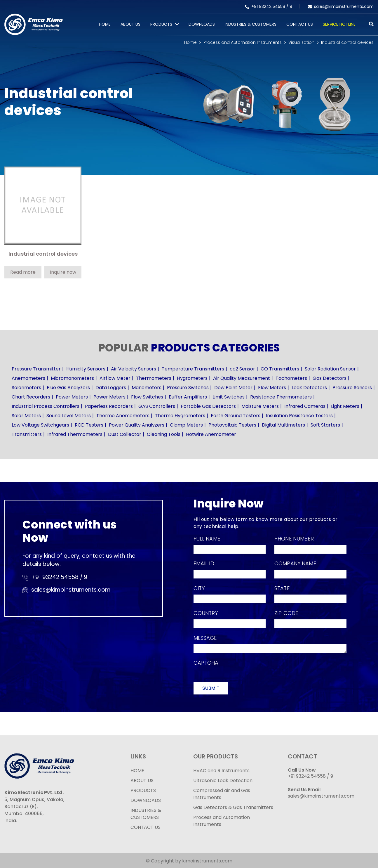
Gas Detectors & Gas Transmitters (233, 807)
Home (105, 24)
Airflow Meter (115, 378)
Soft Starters (325, 425)
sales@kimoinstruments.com (341, 6)
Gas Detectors (330, 378)
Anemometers (28, 378)
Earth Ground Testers (236, 416)
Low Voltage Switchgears (40, 425)
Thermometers (154, 378)
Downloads (202, 24)
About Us (130, 24)
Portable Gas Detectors (208, 406)
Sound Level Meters (69, 416)
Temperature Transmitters (193, 369)
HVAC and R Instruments (221, 771)
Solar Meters (26, 416)
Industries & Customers (251, 24)
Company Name (295, 563)
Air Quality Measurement (242, 378)
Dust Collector (125, 434)
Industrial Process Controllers (46, 406)
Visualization (301, 42)
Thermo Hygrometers (180, 416)
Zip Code (286, 613)
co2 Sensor (242, 369)
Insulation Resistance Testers (299, 416)
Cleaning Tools (164, 434)
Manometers (147, 388)
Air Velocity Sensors (134, 369)
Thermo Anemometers (123, 416)
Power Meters (72, 397)
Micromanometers (72, 378)
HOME (137, 771)
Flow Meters (272, 388)
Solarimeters (26, 388)
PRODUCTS (161, 24)
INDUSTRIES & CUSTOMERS (146, 814)
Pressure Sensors (352, 388)
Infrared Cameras (305, 406)
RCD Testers (89, 425)
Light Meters (345, 406)
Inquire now (63, 272)
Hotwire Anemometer (211, 434)
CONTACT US (146, 827)
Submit (211, 688)
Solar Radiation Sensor (330, 369)
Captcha (206, 663)
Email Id (204, 563)
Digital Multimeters (283, 425)
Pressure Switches (188, 388)
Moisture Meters (260, 406)
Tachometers (291, 378)
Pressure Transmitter (36, 369)
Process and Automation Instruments (243, 42)
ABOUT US (142, 780)
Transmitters (27, 434)
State (282, 588)
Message (205, 638)
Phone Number (294, 539)
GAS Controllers (157, 406)
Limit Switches (229, 397)
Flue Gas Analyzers (68, 388)
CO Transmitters (280, 369)
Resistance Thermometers (281, 397)
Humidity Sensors (86, 369)
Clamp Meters (186, 425)
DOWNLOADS (146, 800)
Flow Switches (147, 397)
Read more (23, 272)
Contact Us (300, 24)
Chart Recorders (31, 397)
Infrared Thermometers (75, 434)
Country (206, 613)
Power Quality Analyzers (137, 425)
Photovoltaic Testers (232, 425)
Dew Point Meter (233, 388)
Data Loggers (111, 388)
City (199, 588)
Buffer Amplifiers (188, 397)
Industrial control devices (347, 42)
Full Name (207, 539)
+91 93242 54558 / (267, 6)
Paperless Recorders (109, 406)
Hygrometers (192, 378)
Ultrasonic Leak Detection (223, 780)
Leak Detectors (309, 388)
